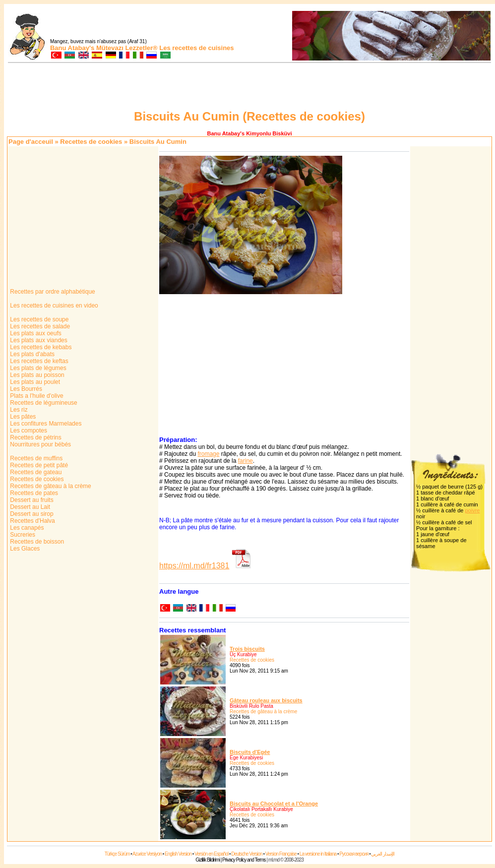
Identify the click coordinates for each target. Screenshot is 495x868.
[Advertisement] (249, 88)
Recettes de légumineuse (43, 403)
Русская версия (354, 854)
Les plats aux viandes (38, 340)
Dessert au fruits (31, 500)
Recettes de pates (33, 493)
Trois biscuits (247, 649)
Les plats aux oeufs (35, 333)
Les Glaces (24, 549)
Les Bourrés (25, 389)
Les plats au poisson (36, 375)
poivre (472, 510)
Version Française (281, 854)
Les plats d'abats (31, 354)
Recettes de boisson (36, 542)
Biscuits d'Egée (250, 752)
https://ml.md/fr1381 (194, 566)
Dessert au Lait (29, 507)
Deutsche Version (247, 854)
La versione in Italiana (318, 854)
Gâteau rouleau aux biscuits (266, 700)
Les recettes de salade (39, 326)
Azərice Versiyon (147, 854)
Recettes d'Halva (32, 521)
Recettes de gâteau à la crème (50, 486)
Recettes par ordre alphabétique (52, 292)
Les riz (18, 410)
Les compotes (28, 431)
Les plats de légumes (37, 368)
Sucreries (22, 535)
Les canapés (26, 528)
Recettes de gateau (35, 472)
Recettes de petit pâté (38, 465)
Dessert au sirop (31, 514)
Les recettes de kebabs (40, 347)
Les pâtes (22, 417)
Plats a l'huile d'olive (36, 396)
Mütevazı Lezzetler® (127, 48)
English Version (178, 854)
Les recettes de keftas (38, 361)
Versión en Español (211, 854)
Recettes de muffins (35, 458)
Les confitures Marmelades (45, 424)
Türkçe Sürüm (117, 854)
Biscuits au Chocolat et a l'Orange (274, 804)
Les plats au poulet (34, 382)
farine (246, 461)
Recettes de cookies (91, 142)
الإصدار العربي (383, 854)
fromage (208, 454)
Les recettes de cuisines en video (53, 306)
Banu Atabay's (72, 48)
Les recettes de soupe (38, 319)
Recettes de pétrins (35, 437)
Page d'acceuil (31, 142)
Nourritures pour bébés (40, 444)
